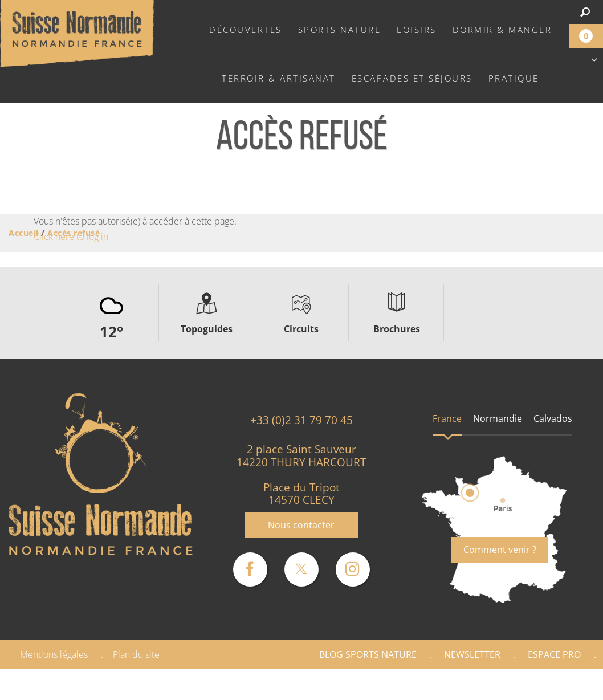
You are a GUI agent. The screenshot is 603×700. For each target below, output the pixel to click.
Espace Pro (554, 654)
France (447, 418)
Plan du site (136, 654)
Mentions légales (54, 654)
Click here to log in (71, 237)
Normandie (498, 418)
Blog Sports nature (368, 654)
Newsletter (472, 654)
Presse (567, 685)
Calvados (553, 418)
